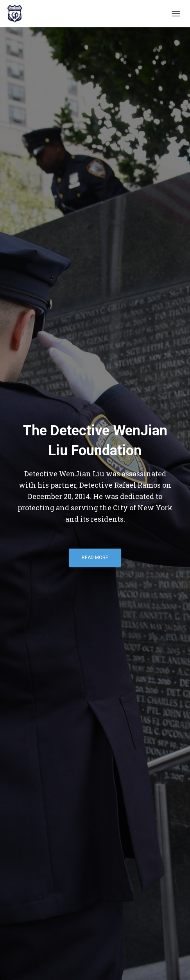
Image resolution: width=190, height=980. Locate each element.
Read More (95, 558)
